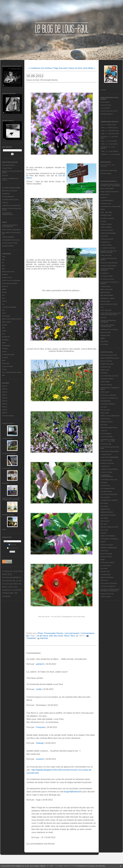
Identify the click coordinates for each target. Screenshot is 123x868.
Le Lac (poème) (105, 108)
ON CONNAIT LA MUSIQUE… (110, 539)
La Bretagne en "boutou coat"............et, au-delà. (108, 440)
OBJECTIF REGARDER (108, 536)
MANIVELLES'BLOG (107, 512)
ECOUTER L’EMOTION (108, 404)
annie (103, 131)
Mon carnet (104, 524)
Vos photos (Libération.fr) (108, 586)
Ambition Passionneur (107, 364)
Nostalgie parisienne (107, 114)
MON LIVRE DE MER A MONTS (12, 319)
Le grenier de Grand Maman (109, 469)
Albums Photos (8, 423)
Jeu (3, 304)
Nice (3, 334)
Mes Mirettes (104, 518)
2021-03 (5, 404)
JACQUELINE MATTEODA (109, 428)
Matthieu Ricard (105, 292)
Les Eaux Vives (105, 485)
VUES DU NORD (106, 597)
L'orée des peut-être (107, 437)
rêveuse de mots (106, 332)
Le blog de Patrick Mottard (108, 266)
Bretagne (5, 274)
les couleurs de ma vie (107, 279)
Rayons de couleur (106, 557)
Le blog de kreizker (106, 460)
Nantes (4, 331)
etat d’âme (104, 407)
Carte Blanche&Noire (8, 165)
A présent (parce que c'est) (109, 355)
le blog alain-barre (106, 255)
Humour (5, 301)
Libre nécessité (105, 497)
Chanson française (106, 385)
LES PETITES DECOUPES (109, 494)
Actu (3, 260)
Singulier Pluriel (105, 335)
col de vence (42, 636)
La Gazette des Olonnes (108, 248)
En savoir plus (100, 866)
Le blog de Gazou (106, 454)
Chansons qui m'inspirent (10, 283)
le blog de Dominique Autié (109, 170)
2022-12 (5, 386)
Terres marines (7, 468)
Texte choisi (6, 363)
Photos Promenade (106, 554)
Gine (102, 141)
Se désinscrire (12, 548)
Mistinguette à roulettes (108, 298)
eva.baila (103, 221)
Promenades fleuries (8, 355)
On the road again (106, 310)
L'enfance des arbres (107, 239)
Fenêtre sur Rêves (106, 224)
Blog (3, 269)
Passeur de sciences (107, 545)
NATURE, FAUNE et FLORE (109, 527)
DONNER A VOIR (106, 215)
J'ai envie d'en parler (107, 230)
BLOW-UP (104, 198)
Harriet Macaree (105, 419)
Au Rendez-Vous (106, 367)
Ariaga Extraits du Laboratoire (110, 192)
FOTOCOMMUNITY (8, 197)
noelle (103, 128)
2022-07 (5, 395)
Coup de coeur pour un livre (109, 111)
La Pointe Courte (7, 438)
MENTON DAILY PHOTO (108, 515)
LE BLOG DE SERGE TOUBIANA (107, 269)
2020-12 (5, 407)
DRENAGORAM (105, 401)
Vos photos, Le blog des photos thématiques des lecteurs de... (110, 590)
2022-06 (5, 398)
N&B (4, 328)
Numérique (5, 340)
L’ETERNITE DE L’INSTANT (109, 500)
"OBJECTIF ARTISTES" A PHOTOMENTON (10, 226)
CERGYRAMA (105, 382)
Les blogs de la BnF (107, 276)
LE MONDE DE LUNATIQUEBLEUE (107, 476)
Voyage (4, 369)
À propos (103, 90)
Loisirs (4, 313)
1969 (4, 257)
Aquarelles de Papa (8, 515)
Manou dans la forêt (107, 289)
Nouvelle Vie (6, 337)
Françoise (104, 136)
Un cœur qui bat (105, 574)
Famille (4, 292)
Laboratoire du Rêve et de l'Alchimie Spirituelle (108, 252)
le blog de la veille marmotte (109, 263)
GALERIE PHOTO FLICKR (10, 200)
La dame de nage (106, 444)
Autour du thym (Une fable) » (82, 68)
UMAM (103, 338)
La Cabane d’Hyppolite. (9, 453)
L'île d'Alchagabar (106, 434)
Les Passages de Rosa (108, 488)
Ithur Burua (104, 425)
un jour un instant (7, 366)
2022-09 (5, 389)
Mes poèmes (6, 316)
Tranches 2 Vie (105, 571)
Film (3, 295)
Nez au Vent (104, 530)
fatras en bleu (105, 413)
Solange (40, 743)
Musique (5, 325)
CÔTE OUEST (105, 392)
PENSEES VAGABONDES (109, 548)
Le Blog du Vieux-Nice (107, 463)
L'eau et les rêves (106, 105)
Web (3, 375)
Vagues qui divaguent (107, 577)
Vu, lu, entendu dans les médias (12, 372)
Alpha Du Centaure (106, 361)
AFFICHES (5, 483)
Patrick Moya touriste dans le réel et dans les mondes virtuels (111, 314)
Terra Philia (104, 568)
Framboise (104, 147)
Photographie (6, 346)
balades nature (105, 370)
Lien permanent (72, 633)
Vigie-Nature (104, 341)
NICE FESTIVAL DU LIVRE (109, 304)
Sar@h (103, 560)
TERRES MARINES (8, 237)
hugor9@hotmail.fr (73, 792)
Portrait (4, 352)
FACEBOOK (6, 194)
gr (77, 636)
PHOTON (103, 318)
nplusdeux (104, 533)
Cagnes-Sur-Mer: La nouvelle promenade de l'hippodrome (11, 499)
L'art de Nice (104, 236)
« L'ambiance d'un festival (40, 68)
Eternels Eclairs (105, 410)
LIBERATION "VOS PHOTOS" (11, 206)
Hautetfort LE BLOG (107, 422)
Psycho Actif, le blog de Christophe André (108, 326)
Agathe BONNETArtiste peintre (110, 358)
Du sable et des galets (107, 218)
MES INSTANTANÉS (107, 295)
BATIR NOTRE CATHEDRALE (11, 230)
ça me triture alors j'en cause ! (110, 376)
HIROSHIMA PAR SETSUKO (11, 240)
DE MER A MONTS (8, 246)
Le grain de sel (105, 466)
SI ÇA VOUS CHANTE (107, 563)
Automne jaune (105, 102)
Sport (4, 360)
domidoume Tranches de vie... (110, 398)
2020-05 (5, 413)
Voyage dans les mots (107, 594)
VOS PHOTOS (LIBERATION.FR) (8, 214)
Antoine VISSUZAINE (107, 189)
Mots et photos (7, 322)
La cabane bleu (105, 242)
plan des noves (56, 636)
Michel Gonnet (105, 521)
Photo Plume (104, 551)
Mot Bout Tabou (105, 301)
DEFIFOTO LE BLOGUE (10, 191)
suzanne (40, 759)
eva (102, 125)
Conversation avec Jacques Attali (111, 206)
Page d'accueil (60, 68)
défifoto (4, 289)
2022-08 (5, 392)
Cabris (4, 530)
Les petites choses (106, 491)
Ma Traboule (104, 503)
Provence (5, 357)
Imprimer (43, 638)
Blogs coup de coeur (8, 272)
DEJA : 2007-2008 (106, 212)
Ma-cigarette (104, 506)
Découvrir (5, 286)
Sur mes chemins (106, 565)
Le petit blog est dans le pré (109, 480)
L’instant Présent (7, 168)
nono (102, 307)
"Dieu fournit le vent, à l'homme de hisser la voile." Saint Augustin (111, 185)
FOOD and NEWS (106, 227)
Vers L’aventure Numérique (109, 583)
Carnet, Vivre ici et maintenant (11, 280)
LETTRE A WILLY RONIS (10, 243)
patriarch (40, 664)
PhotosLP (5, 176)
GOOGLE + (6, 203)
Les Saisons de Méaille (9, 307)
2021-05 (5, 401)
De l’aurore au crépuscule (108, 395)
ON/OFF (103, 542)
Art (3, 263)
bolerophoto (104, 373)
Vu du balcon (104, 344)
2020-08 (5, 410)
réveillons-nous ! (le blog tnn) (109, 329)
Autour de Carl (105, 195)
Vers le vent (104, 580)
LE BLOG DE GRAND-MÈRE (109, 457)
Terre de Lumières (106, 173)
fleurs (67, 636)
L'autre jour (104, 431)
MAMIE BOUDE (105, 509)
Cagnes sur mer (7, 277)
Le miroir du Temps (106, 472)
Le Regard (104, 482)
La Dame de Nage (106, 245)
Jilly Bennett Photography (108, 233)
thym (73, 636)
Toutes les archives (8, 416)
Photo (4, 343)
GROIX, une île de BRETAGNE (110, 416)
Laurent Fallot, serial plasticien (110, 451)
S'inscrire (12, 545)
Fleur (4, 298)
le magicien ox (105, 273)
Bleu (3, 266)
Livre (4, 310)
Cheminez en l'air (106, 203)
